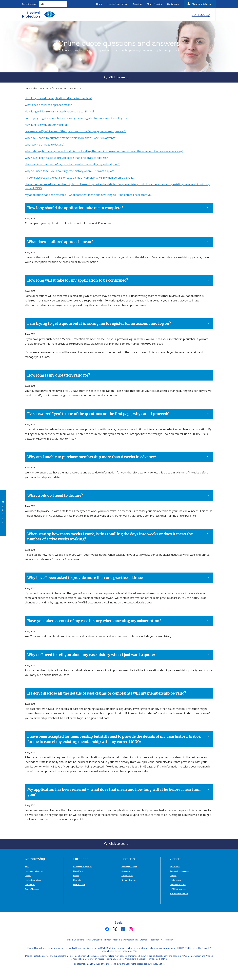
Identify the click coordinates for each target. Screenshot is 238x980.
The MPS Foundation (179, 893)
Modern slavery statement (125, 940)
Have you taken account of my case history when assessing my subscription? (72, 164)
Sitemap (144, 940)
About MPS (175, 867)
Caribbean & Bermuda (83, 867)
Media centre (176, 880)
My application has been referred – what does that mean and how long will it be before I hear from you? (89, 195)
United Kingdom (129, 880)
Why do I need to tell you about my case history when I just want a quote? (70, 171)
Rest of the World (129, 867)
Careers (173, 875)
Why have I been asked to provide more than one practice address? (66, 158)
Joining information (41, 88)
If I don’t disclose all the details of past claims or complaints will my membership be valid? (80, 178)
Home (28, 88)
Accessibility (167, 940)
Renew (28, 875)
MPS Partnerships (178, 889)
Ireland (76, 875)
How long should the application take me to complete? (58, 98)
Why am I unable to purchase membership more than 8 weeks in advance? (71, 138)
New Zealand (79, 884)
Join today (201, 14)
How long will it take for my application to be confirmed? (59, 111)
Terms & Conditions (75, 940)
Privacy (107, 940)
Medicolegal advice (33, 880)
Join (27, 867)
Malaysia (77, 880)
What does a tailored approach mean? (48, 105)
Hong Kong (78, 871)
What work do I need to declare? (45, 145)
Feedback (154, 940)
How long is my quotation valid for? (47, 125)
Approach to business (180, 871)
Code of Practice (32, 889)
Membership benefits (34, 871)
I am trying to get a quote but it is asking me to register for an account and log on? (76, 118)
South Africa (127, 875)
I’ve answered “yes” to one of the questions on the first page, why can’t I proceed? (75, 131)
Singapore (126, 871)
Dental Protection (178, 884)
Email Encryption (94, 940)
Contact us (30, 884)
